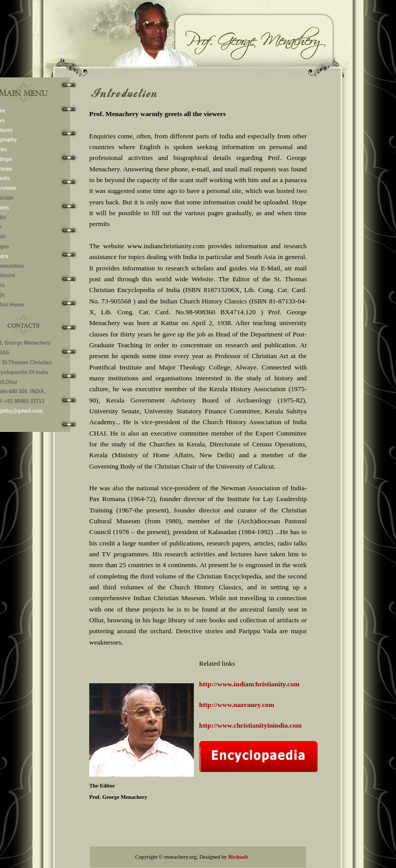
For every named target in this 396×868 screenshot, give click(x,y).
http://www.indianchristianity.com (249, 684)
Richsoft (238, 857)
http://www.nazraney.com (237, 705)
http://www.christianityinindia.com (250, 725)
